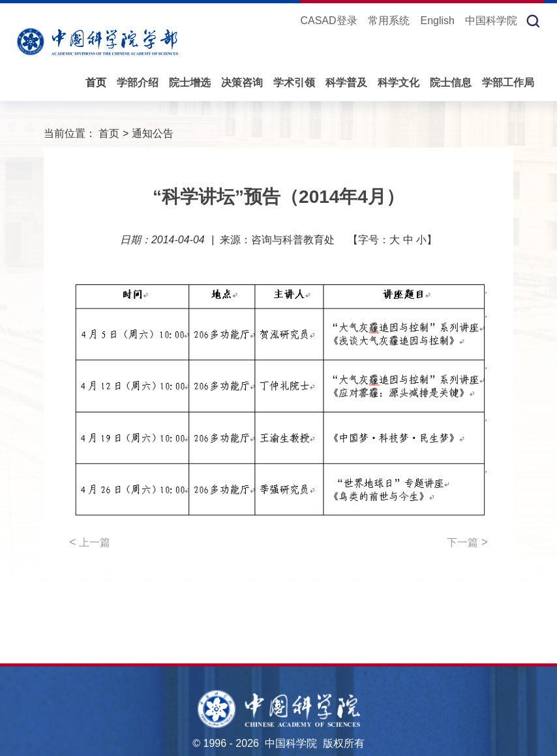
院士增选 (190, 83)
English (437, 21)
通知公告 (153, 133)
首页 (96, 83)
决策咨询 (242, 83)
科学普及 (346, 83)
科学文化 (399, 83)
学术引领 (294, 83)
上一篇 (90, 542)
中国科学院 (491, 21)
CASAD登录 (328, 21)
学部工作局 (508, 83)
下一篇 (467, 542)
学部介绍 (138, 83)
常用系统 (389, 21)
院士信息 (451, 83)
